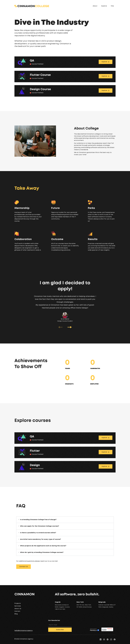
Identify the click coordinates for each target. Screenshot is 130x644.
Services (18, 606)
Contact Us (24, 567)
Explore (104, 6)
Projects (18, 603)
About (95, 6)
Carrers (17, 611)
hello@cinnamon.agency (24, 631)
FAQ (112, 6)
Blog (16, 614)
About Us (18, 609)
